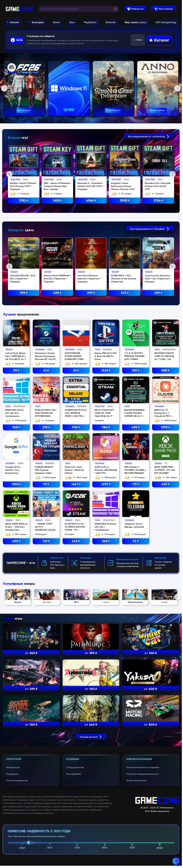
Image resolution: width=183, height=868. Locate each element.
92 (136, 659)
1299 (106, 602)
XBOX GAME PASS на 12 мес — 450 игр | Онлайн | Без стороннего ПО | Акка (16, 648)
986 (106, 545)
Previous (4, 88)
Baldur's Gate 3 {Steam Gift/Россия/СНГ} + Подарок (23, 186)
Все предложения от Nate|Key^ (150, 288)
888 (165, 488)
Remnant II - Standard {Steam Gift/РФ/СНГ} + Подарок (91, 186)
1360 (16, 602)
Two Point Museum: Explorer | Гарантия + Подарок (89, 337)
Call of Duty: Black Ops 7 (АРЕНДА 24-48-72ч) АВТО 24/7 (16, 474)
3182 (24, 201)
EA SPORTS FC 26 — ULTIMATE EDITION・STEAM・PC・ (76, 644)
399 (24, 352)
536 (76, 545)
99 (16, 488)
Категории (38, 22)
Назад (138, 40)
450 (165, 602)
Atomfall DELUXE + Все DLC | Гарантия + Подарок (23, 337)
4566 (91, 201)
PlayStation (90, 22)
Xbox (72, 22)
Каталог (15, 22)
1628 (58, 201)
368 (16, 545)
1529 (106, 488)
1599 (165, 545)
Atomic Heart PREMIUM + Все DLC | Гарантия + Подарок (58, 337)
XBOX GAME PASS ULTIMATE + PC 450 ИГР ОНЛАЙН (165, 587)
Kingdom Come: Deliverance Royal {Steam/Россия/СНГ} (123, 186)
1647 (76, 602)
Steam (56, 22)
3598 (125, 201)
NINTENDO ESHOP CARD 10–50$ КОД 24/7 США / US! (164, 474)
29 (76, 488)
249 (76, 659)
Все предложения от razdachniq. (149, 137)
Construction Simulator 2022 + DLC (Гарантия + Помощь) (158, 337)
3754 (159, 201)
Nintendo (111, 22)
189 (136, 488)
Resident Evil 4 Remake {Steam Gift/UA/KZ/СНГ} (158, 186)
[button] (176, 861)
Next (178, 88)
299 (91, 352)
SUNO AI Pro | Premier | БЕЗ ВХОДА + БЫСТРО (106, 587)
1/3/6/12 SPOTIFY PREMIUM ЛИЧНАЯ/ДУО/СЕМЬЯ (135, 474)
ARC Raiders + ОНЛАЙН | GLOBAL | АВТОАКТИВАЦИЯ (135, 587)
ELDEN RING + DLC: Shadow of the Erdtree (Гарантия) (124, 337)
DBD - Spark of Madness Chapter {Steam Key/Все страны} (57, 186)
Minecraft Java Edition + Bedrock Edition (74, 587)
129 (46, 659)
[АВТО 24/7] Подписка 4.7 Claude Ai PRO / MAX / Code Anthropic (163, 534)
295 (46, 545)
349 (125, 352)
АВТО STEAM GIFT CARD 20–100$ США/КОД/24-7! (104, 531)
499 (58, 352)
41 (46, 488)
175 (136, 602)
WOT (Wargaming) (166, 22)
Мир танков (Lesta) (135, 22)
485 (136, 545)
